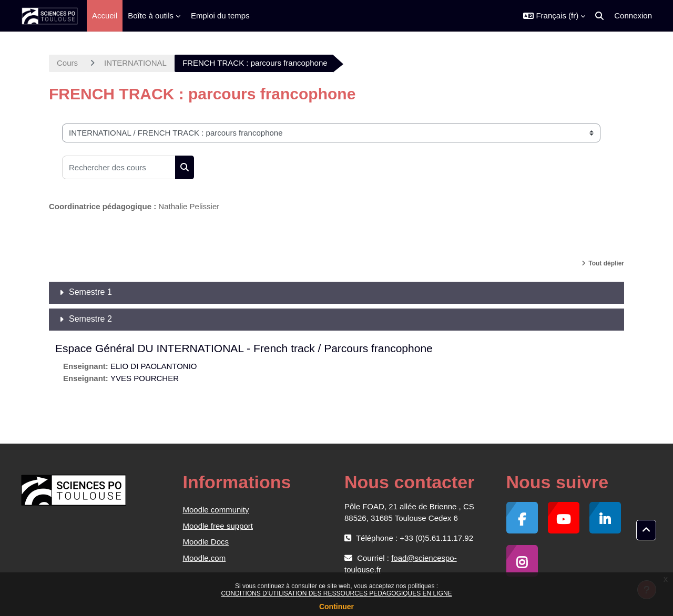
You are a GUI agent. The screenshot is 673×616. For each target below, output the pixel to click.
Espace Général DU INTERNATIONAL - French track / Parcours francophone (244, 348)
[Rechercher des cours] (119, 167)
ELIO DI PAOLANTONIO (154, 366)
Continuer (336, 607)
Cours (67, 63)
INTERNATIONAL (135, 63)
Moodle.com (205, 558)
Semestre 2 (90, 319)
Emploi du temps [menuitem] (220, 16)
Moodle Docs (206, 542)
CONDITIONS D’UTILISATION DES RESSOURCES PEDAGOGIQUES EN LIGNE (336, 593)
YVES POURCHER (145, 378)
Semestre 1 (90, 292)
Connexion (633, 16)
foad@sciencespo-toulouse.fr (401, 564)
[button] (554, 16)
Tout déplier (606, 263)
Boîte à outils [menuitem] (151, 16)
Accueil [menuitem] (105, 16)
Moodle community (216, 510)
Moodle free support (218, 526)
